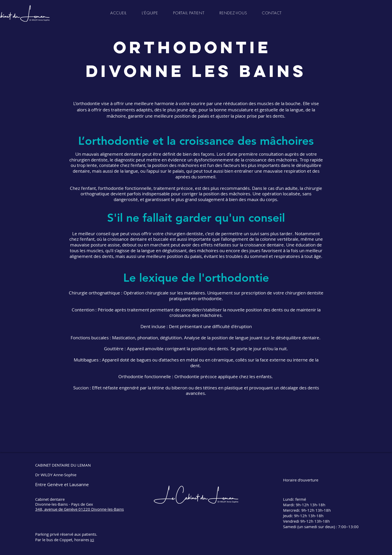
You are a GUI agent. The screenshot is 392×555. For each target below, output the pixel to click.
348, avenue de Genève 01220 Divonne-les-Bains (79, 509)
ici (92, 540)
